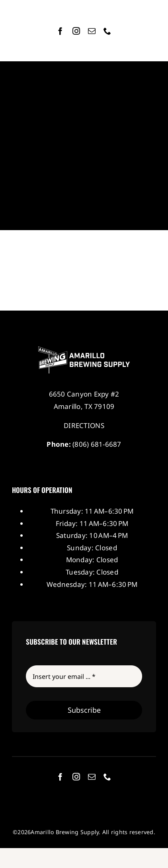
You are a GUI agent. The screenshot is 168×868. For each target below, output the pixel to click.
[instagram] (76, 31)
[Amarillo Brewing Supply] (84, 350)
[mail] (92, 31)
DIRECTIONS (84, 425)
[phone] (107, 31)
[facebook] (60, 31)
